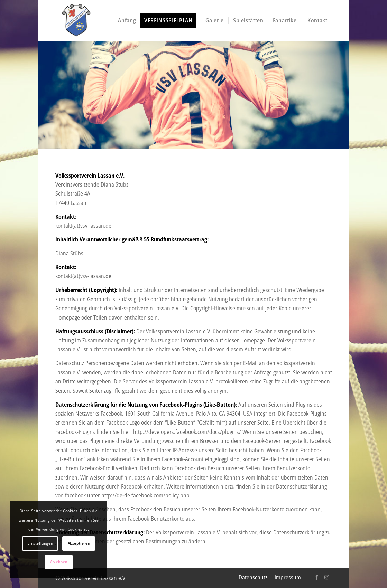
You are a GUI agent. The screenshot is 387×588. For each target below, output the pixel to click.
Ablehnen (59, 562)
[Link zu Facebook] (316, 577)
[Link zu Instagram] (327, 577)
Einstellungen (40, 543)
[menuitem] (127, 20)
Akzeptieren (79, 543)
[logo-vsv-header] (100, 20)
